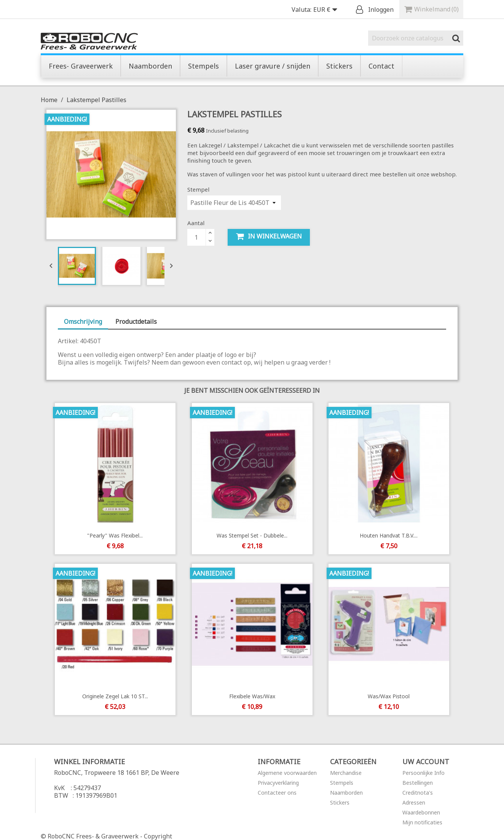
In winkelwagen (269, 236)
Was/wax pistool (389, 696)
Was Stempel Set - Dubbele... (252, 535)
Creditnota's (418, 793)
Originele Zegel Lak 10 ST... (115, 696)
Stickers (340, 802)
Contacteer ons (277, 793)
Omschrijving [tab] (83, 322)
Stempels (342, 783)
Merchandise (346, 773)
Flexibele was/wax (252, 696)
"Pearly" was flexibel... (115, 535)
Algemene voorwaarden (287, 773)
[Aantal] (196, 237)
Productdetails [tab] (136, 322)
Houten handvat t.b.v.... (389, 535)
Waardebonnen (421, 812)
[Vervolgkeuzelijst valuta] (327, 10)
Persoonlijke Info (423, 773)
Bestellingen (418, 783)
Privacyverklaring (278, 783)
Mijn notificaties (422, 822)
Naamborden (346, 793)
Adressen (414, 802)
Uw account (426, 762)
